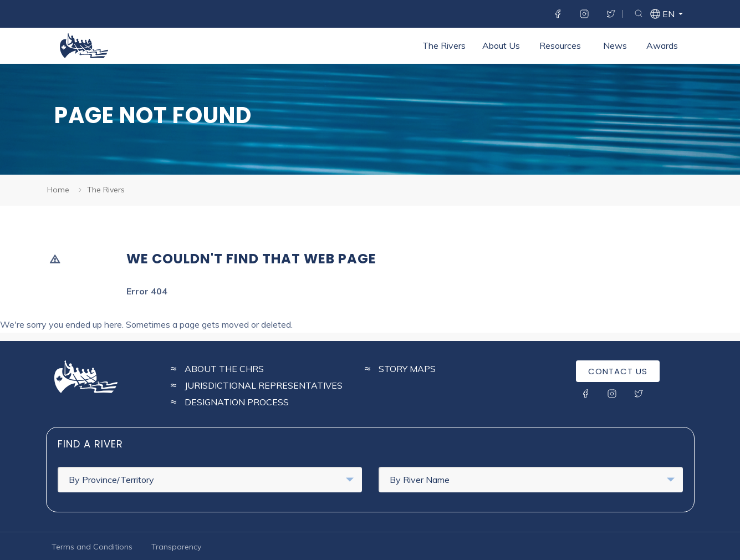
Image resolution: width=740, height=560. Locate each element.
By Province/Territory (211, 480)
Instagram (584, 14)
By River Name (532, 480)
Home (58, 190)
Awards (662, 45)
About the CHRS (224, 369)
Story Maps (407, 369)
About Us (501, 45)
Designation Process (237, 402)
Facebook (558, 14)
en (668, 15)
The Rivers (444, 45)
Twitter (611, 14)
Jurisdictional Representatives (264, 385)
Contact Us (618, 371)
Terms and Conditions (92, 547)
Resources (560, 45)
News (615, 45)
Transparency (176, 547)
